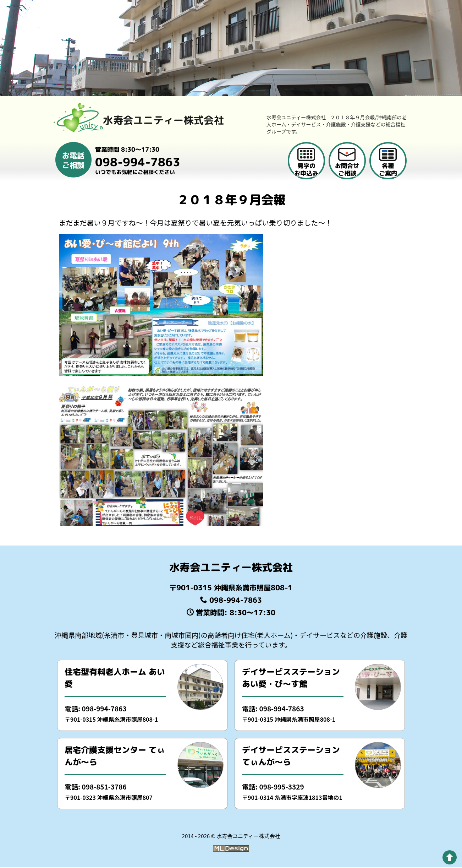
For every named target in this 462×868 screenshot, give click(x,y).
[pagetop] (450, 857)
